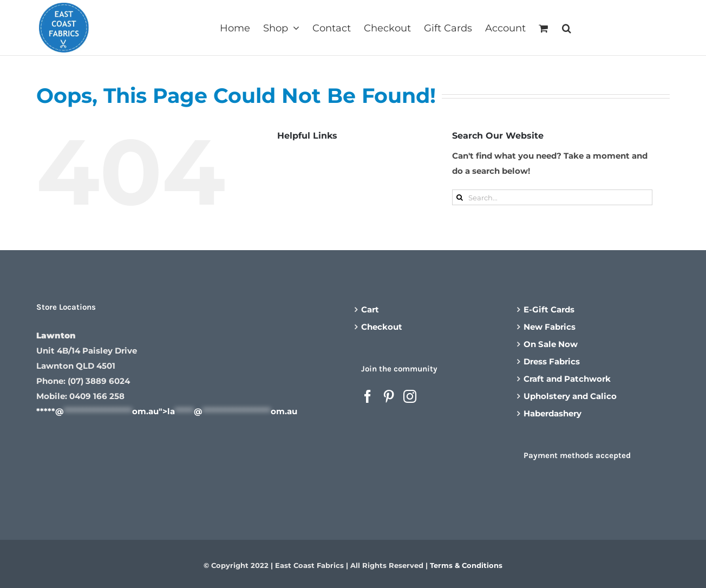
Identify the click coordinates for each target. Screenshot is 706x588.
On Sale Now (551, 344)
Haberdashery (553, 413)
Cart (370, 309)
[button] (567, 27)
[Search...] (552, 197)
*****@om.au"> (167, 411)
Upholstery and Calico (570, 396)
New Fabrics (550, 327)
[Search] (460, 197)
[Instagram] (410, 396)
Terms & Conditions (466, 565)
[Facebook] (368, 396)
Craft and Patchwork (567, 379)
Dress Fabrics (552, 361)
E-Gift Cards (549, 309)
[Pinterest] (389, 396)
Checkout (382, 327)
